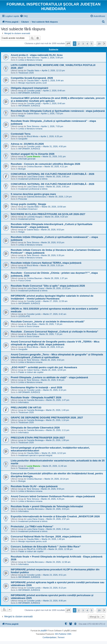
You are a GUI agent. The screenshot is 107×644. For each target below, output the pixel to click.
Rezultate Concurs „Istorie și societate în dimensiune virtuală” (48, 322)
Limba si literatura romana (30, 60)
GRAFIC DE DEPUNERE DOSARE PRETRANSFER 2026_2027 (47, 418)
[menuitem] (24, 16)
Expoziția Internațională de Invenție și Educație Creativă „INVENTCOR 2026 (55, 516)
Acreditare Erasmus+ (28, 209)
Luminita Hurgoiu (35, 217)
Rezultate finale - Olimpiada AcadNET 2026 (36, 397)
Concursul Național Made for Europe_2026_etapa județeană (46, 537)
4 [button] (87, 44)
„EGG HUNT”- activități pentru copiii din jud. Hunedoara (44, 367)
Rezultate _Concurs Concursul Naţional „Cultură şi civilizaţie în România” (54, 332)
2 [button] (79, 44)
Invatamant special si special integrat (35, 455)
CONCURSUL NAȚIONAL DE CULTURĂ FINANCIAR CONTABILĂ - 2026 (53, 174)
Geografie (23, 139)
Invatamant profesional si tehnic (33, 179)
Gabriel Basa (33, 113)
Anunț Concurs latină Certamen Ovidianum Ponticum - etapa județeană (53, 496)
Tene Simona (33, 58)
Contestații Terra (21, 134)
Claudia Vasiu (33, 70)
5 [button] (92, 44)
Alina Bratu (32, 324)
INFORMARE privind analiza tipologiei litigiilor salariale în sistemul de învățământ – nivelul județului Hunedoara (52, 297)
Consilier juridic (34, 91)
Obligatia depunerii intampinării (29, 88)
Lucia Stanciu (33, 156)
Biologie (22, 169)
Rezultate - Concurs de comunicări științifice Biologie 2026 (45, 164)
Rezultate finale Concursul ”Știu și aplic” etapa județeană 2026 (48, 286)
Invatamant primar (27, 219)
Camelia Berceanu (35, 400)
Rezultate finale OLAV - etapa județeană (34, 486)
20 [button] (99, 44)
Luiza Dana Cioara (35, 177)
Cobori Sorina (33, 370)
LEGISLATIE (24, 316)
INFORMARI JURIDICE (29, 93)
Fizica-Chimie (25, 281)
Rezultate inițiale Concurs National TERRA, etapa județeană (46, 263)
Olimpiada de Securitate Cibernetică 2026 (35, 428)
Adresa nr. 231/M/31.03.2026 (27, 144)
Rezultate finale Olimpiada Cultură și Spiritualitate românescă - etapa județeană (58, 111)
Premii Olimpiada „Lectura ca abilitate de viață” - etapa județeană (49, 377)
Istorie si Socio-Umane (29, 326)
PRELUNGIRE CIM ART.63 (26, 408)
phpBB (43, 631)
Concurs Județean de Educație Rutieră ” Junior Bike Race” (46, 547)
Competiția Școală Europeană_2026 (32, 78)
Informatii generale (27, 159)
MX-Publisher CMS (63, 634)
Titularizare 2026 (26, 73)
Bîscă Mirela (32, 136)
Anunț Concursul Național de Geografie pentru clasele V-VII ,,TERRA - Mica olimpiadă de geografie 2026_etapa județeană (55, 343)
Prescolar (23, 199)
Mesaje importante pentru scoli (33, 83)
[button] (68, 44)
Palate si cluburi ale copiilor (31, 372)
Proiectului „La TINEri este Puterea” (32, 526)
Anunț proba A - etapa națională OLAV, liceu (37, 55)
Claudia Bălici (33, 80)
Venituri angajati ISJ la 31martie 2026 (33, 154)
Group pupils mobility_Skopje (28, 204)
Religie (22, 116)
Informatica (23, 402)
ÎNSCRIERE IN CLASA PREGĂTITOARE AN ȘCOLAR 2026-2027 (48, 214)
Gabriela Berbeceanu (36, 197)
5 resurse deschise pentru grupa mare (33, 194)
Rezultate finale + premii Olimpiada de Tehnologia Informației (47, 506)
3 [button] (83, 44)
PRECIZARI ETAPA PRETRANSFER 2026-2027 (38, 438)
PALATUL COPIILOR (36, 549)
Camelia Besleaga (35, 410)
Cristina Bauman (34, 166)
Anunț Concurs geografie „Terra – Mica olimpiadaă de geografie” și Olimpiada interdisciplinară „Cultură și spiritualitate (57, 356)
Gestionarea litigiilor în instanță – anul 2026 (36, 387)
